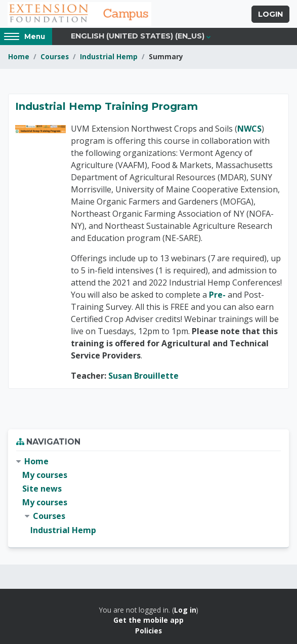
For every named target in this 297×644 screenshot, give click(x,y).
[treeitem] (148, 496)
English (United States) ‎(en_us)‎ (138, 36)
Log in (185, 610)
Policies (148, 631)
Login (270, 14)
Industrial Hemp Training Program (107, 106)
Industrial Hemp (109, 56)
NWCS (249, 129)
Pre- (217, 295)
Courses (55, 56)
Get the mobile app (148, 620)
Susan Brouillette (143, 376)
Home (19, 56)
